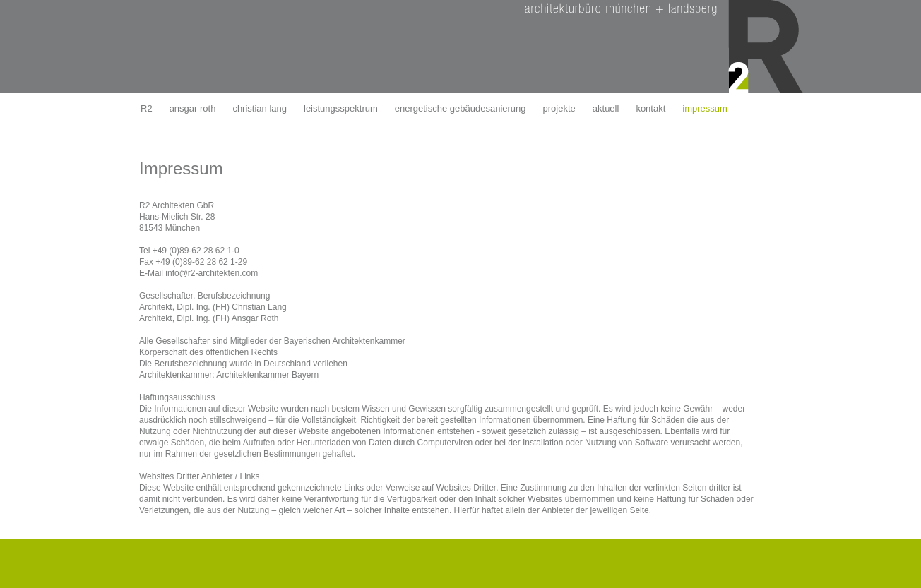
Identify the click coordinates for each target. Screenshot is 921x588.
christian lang (260, 108)
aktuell (606, 108)
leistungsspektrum (341, 108)
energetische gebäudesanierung (460, 108)
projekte (559, 108)
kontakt (650, 108)
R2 (147, 108)
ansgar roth (193, 108)
